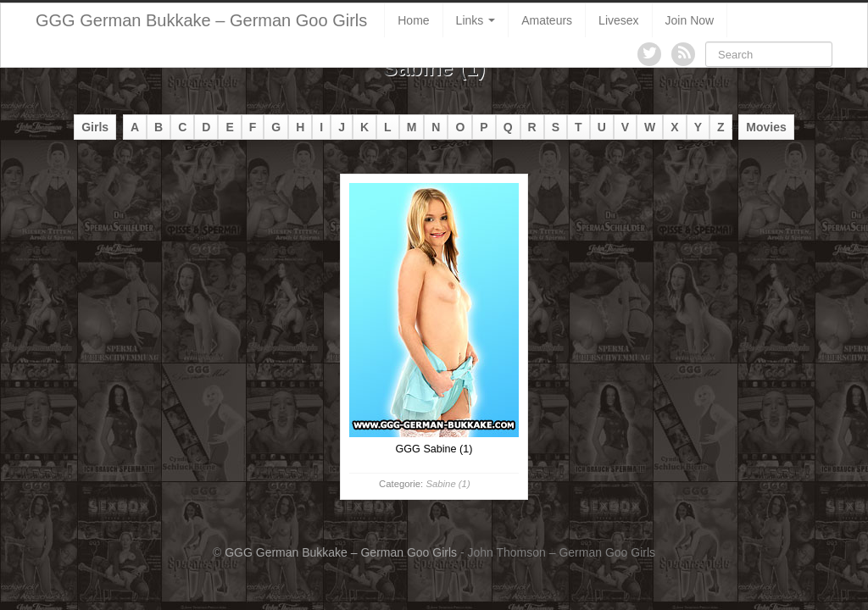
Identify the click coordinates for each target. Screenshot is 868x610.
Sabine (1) (448, 484)
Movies (766, 127)
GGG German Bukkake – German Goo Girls (201, 20)
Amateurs (547, 20)
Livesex (618, 20)
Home (413, 20)
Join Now (690, 20)
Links (476, 20)
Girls (95, 127)
